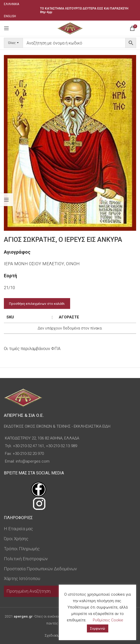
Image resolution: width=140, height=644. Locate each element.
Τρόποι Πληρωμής (22, 549)
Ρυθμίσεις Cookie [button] (108, 620)
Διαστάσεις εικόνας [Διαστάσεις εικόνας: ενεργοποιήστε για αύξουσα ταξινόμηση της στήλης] (64, 317)
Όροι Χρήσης (16, 539)
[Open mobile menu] (6, 28)
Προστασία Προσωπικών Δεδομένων (40, 569)
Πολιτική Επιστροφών (26, 559)
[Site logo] (70, 28)
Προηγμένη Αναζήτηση (28, 591)
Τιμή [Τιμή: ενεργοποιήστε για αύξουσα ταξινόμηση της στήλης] (98, 317)
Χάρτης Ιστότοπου (22, 578)
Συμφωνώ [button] (98, 628)
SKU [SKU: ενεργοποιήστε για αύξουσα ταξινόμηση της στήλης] (10, 317)
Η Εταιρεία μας (18, 529)
